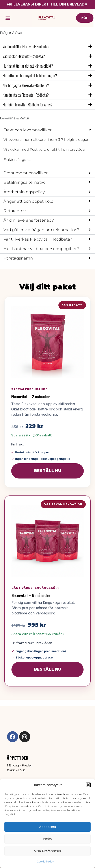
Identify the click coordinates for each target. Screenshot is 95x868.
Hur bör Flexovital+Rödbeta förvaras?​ (28, 105)
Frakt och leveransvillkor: (28, 130)
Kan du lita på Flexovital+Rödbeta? (26, 95)
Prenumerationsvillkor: (26, 173)
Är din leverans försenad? (29, 220)
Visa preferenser (48, 851)
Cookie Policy (45, 862)
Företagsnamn (18, 258)
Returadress (15, 211)
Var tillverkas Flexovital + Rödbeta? (38, 239)
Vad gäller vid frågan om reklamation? (41, 230)
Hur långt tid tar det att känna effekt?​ (28, 66)
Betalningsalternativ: (24, 182)
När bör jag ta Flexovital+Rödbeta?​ (26, 85)
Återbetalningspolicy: (25, 192)
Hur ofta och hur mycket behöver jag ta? (30, 76)
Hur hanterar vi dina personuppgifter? (41, 249)
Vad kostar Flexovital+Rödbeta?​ (24, 56)
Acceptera (47, 827)
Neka (47, 839)
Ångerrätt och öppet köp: (28, 201)
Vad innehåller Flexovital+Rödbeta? (26, 46)
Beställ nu (48, 471)
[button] (88, 785)
